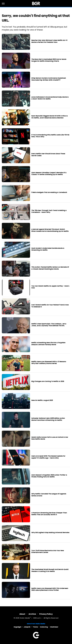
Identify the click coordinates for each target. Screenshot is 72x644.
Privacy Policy (46, 614)
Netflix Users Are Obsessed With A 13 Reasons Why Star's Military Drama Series (49, 363)
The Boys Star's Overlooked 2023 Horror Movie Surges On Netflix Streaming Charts (49, 60)
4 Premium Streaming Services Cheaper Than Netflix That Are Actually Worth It (49, 514)
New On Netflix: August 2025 (42, 400)
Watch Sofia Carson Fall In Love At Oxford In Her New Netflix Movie (50, 438)
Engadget (17, 627)
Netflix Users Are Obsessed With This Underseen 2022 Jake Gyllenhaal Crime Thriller (50, 589)
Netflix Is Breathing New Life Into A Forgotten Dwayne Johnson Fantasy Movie (48, 344)
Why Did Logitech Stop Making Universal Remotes (50, 533)
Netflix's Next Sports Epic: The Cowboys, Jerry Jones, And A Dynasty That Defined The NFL (49, 325)
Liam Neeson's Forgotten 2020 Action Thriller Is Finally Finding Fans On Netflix (49, 476)
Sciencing (44, 627)
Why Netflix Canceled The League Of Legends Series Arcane (49, 495)
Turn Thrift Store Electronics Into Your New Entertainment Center (48, 552)
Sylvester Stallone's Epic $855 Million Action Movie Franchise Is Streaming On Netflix (48, 419)
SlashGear (54, 627)
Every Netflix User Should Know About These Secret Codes (48, 155)
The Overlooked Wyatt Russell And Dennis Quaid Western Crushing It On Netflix (50, 570)
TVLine (35, 627)
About (22, 614)
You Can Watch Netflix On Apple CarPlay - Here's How (50, 287)
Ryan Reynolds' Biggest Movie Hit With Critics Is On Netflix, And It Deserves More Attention (50, 117)
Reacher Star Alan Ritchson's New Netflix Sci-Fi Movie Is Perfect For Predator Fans (49, 41)
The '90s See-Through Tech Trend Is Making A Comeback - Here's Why (49, 211)
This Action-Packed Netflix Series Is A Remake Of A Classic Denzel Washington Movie (50, 268)
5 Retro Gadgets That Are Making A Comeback (49, 192)
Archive (32, 614)
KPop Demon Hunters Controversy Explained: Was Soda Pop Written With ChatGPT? (49, 79)
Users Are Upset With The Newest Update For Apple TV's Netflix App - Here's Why (48, 457)
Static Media (25, 618)
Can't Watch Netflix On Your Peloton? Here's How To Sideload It (50, 306)
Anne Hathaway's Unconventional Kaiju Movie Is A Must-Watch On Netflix (50, 98)
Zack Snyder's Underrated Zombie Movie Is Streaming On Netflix (48, 249)
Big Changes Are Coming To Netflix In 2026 (48, 381)
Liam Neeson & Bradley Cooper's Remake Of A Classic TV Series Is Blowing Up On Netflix (49, 174)
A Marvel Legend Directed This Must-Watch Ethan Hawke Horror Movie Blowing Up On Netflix (50, 230)
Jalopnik (27, 627)
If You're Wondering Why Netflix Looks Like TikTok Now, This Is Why (50, 136)
